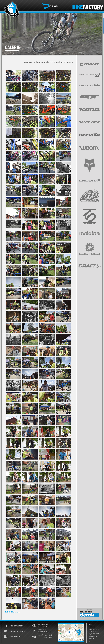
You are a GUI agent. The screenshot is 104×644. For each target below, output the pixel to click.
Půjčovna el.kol (94, 634)
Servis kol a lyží (94, 629)
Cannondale (93, 636)
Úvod (90, 625)
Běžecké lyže (93, 631)
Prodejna (92, 627)
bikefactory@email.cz (18, 631)
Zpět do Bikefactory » (13, 612)
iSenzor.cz (96, 641)
